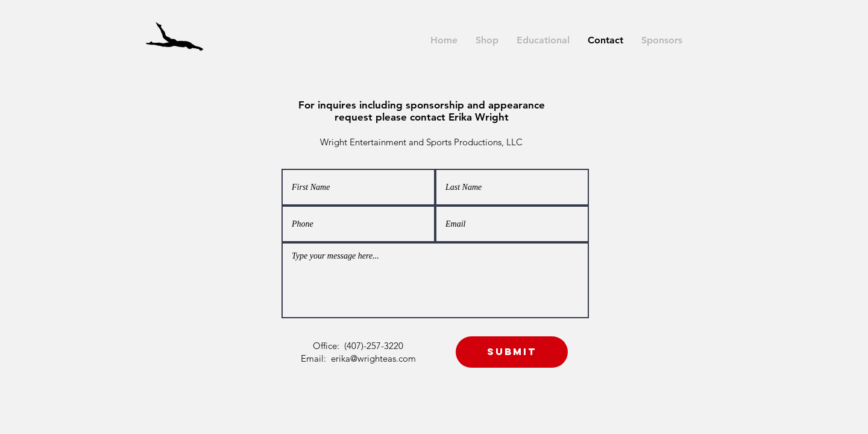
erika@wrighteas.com (373, 358)
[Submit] (512, 352)
